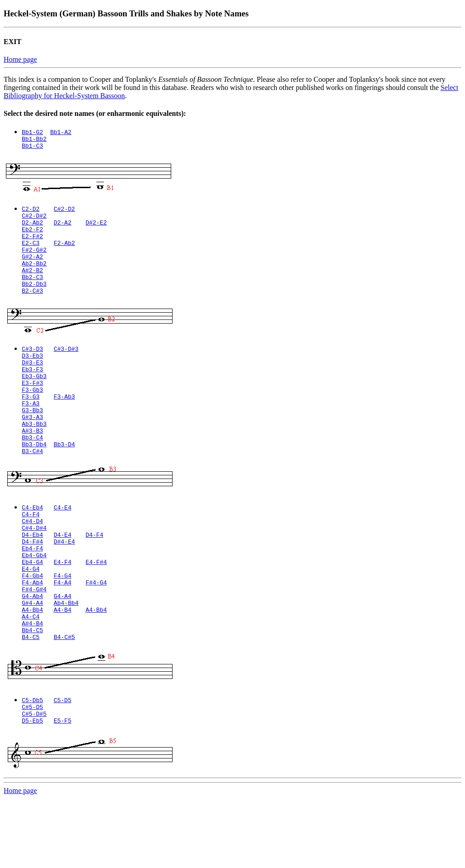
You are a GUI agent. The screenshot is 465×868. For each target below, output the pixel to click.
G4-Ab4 (32, 653)
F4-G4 (62, 629)
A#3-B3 (32, 466)
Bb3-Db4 (34, 482)
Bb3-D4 (64, 482)
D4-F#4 (32, 588)
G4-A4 (62, 653)
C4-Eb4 (32, 547)
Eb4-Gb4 (34, 604)
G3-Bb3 (32, 441)
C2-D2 (31, 211)
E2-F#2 (32, 244)
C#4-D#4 (34, 571)
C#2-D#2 (34, 219)
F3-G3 (31, 425)
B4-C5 (31, 702)
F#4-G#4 (34, 645)
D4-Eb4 (32, 579)
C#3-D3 (32, 368)
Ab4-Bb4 (66, 661)
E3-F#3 (32, 409)
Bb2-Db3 (34, 301)
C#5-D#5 (34, 782)
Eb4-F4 (32, 596)
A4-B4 (62, 669)
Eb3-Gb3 (34, 400)
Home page (20, 59)
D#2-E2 (96, 228)
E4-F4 (62, 612)
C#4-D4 (32, 563)
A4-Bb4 (32, 669)
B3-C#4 (32, 490)
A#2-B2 (32, 285)
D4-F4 (94, 579)
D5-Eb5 (32, 790)
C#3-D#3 (66, 368)
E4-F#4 (96, 612)
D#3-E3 (32, 384)
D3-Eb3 (32, 376)
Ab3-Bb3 (34, 458)
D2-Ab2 (32, 228)
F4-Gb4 (32, 629)
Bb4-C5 (32, 694)
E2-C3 (31, 252)
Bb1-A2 (61, 132)
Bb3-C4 (32, 474)
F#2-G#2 (34, 260)
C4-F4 (31, 555)
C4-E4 (62, 547)
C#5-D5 (32, 773)
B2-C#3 (32, 309)
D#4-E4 (64, 588)
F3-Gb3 (32, 417)
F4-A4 (62, 637)
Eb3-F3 (32, 392)
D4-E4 (62, 579)
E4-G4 (31, 620)
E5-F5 (62, 790)
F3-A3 (31, 433)
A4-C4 (31, 678)
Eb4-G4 (32, 612)
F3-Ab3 (64, 425)
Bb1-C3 (32, 148)
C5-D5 (62, 765)
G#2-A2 (32, 269)
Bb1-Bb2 (34, 140)
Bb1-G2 (32, 132)
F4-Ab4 (32, 637)
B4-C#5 (64, 702)
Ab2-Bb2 (34, 277)
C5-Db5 (32, 765)
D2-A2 (62, 228)
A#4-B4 (32, 686)
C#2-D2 (64, 211)
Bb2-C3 (32, 293)
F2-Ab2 (64, 252)
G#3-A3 (32, 449)
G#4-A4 (32, 661)
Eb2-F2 (32, 236)
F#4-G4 (96, 637)
